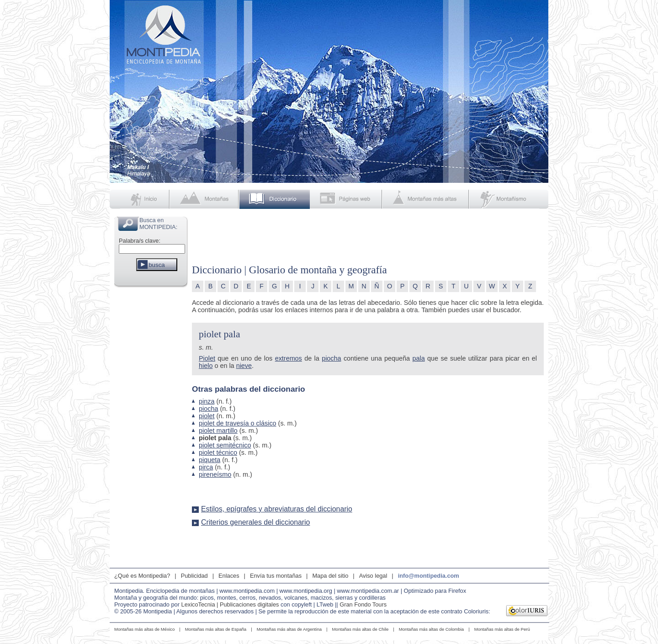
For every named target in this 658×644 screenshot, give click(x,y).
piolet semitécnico (225, 445)
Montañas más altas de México (144, 629)
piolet (207, 416)
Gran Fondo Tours (363, 604)
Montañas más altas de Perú (502, 629)
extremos (289, 358)
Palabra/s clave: (140, 241)
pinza (207, 401)
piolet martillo (218, 431)
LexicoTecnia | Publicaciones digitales (230, 604)
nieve (244, 366)
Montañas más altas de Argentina (289, 629)
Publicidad (194, 576)
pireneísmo (215, 474)
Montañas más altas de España (216, 629)
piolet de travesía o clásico (238, 423)
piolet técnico (218, 452)
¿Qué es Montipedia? (142, 576)
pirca (206, 467)
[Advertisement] (151, 427)
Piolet (207, 358)
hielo (206, 366)
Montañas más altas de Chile (361, 629)
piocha (331, 358)
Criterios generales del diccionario (255, 522)
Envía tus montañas (276, 576)
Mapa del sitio (330, 576)
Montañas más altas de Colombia (431, 629)
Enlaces (229, 576)
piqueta (210, 460)
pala (418, 358)
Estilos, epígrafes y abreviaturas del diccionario (277, 509)
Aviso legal (373, 576)
